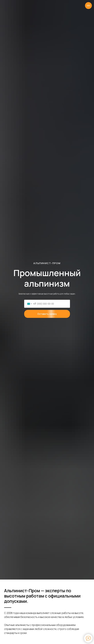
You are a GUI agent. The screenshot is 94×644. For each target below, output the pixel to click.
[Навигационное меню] (88, 6)
